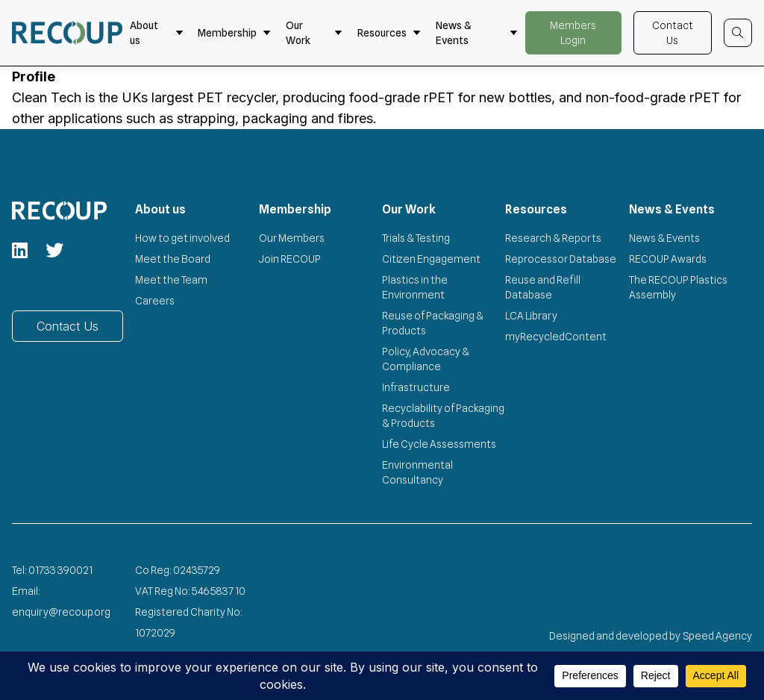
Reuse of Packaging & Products (433, 323)
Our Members (292, 238)
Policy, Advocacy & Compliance (426, 359)
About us (157, 33)
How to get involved (182, 238)
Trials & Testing (416, 238)
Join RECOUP (290, 259)
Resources (389, 33)
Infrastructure (416, 387)
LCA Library (531, 316)
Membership (234, 33)
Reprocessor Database (561, 259)
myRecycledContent (556, 337)
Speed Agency (718, 636)
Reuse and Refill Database (543, 287)
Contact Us (673, 33)
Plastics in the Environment (415, 287)
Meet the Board (173, 259)
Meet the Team (171, 280)
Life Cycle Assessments (439, 444)
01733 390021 (60, 570)
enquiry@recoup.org (61, 612)
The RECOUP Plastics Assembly (678, 287)
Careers (155, 301)
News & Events (477, 33)
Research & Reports (553, 238)
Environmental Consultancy (417, 472)
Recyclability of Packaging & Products (443, 416)
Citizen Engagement (431, 259)
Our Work (314, 33)
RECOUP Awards (668, 259)
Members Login (573, 33)
